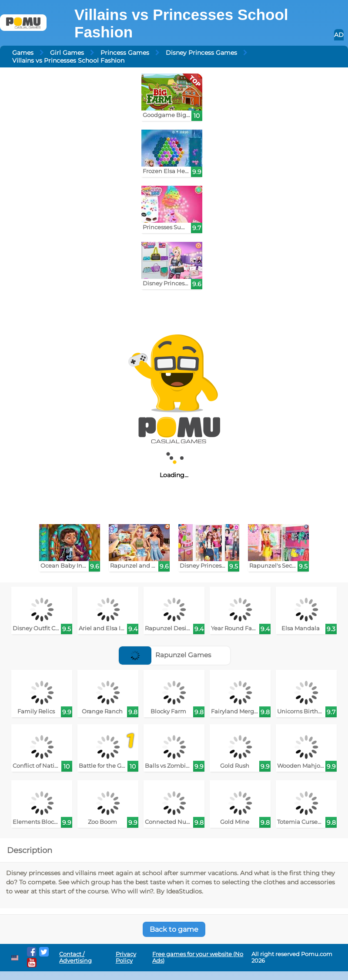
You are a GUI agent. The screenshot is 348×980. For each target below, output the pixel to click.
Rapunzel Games (165, 655)
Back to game (174, 929)
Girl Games (67, 53)
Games (23, 53)
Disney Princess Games (201, 53)
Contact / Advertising (75, 957)
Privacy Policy (126, 957)
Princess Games (125, 53)
